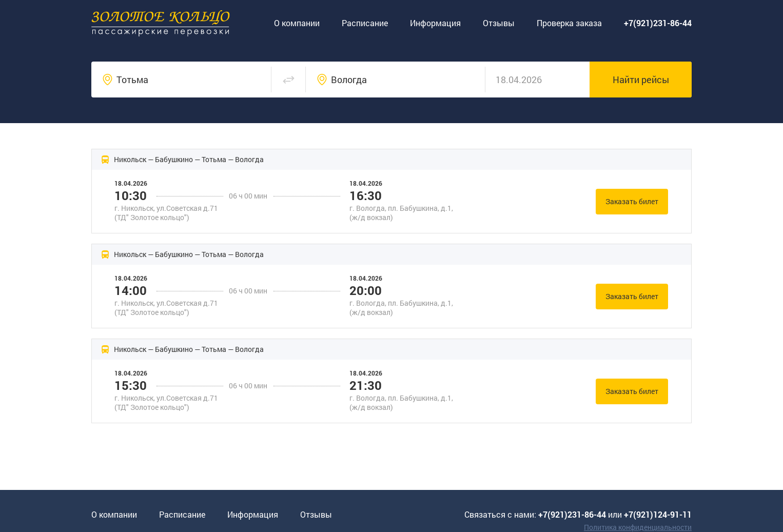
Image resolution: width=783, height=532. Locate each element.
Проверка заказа (569, 23)
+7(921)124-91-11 (658, 514)
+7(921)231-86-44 (572, 514)
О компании (297, 23)
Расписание (365, 23)
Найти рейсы (641, 80)
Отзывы (499, 23)
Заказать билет (632, 201)
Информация (435, 23)
